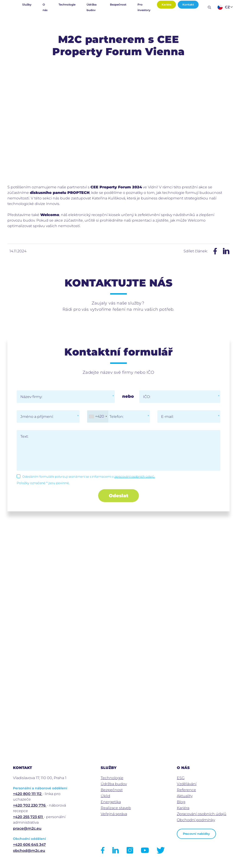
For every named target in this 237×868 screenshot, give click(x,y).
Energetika (111, 802)
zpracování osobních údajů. (135, 476)
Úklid (105, 796)
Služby (27, 5)
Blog (181, 802)
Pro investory (144, 7)
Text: (24, 436)
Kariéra (166, 5)
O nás (45, 7)
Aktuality (185, 796)
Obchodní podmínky (196, 820)
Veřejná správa (114, 814)
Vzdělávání (187, 784)
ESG (181, 778)
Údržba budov (92, 7)
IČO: (147, 397)
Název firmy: (31, 397)
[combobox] (98, 416)
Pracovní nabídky (196, 834)
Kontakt (188, 5)
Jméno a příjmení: (37, 417)
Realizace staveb (116, 808)
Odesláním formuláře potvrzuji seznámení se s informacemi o (89, 476)
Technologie (67, 5)
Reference (186, 790)
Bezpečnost (118, 5)
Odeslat (118, 496)
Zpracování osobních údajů (202, 814)
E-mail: (167, 417)
